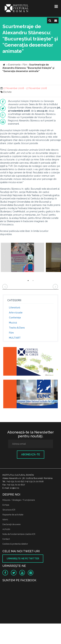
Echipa (6, 505)
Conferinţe (15, 318)
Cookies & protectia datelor (15, 544)
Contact (6, 539)
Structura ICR (9, 510)
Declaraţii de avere (11, 524)
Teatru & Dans (17, 328)
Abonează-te (31, 454)
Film (11, 333)
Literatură (15, 308)
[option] (23, 258)
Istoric (5, 519)
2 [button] (33, 281)
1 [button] (28, 281)
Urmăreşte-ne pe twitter (23, 559)
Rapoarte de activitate (13, 515)
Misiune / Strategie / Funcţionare (19, 500)
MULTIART (15, 338)
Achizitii (6, 529)
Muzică (13, 323)
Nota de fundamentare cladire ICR (19, 534)
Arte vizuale (16, 313)
